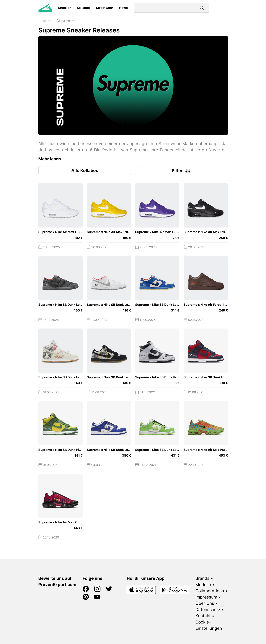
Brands (202, 578)
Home (44, 21)
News (123, 8)
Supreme (65, 21)
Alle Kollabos (85, 171)
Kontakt (203, 616)
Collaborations (210, 591)
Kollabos (83, 8)
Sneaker (64, 8)
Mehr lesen (53, 159)
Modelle (203, 585)
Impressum (206, 597)
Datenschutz (208, 610)
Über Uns (205, 603)
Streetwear (104, 8)
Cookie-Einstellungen (209, 625)
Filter (181, 171)
